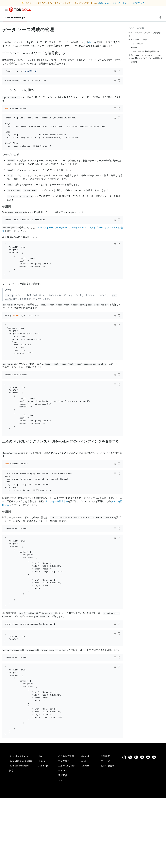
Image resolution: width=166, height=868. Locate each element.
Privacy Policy (62, 862)
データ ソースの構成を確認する (145, 51)
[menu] (6, 10)
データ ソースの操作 (138, 39)
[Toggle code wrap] (115, 71)
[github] (124, 827)
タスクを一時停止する (57, 548)
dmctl (91, 42)
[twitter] (130, 827)
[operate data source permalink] (37, 98)
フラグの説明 (137, 43)
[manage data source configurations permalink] (56, 30)
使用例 (134, 47)
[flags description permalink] (22, 170)
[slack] (142, 827)
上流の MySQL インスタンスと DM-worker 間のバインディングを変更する (146, 57)
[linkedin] (136, 827)
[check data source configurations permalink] (45, 307)
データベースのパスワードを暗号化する (145, 34)
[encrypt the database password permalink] (67, 53)
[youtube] (148, 827)
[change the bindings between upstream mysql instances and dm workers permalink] (5, 484)
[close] (160, 849)
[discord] (154, 827)
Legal (78, 862)
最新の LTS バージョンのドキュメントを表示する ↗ (121, 3)
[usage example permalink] (13, 222)
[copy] (119, 71)
